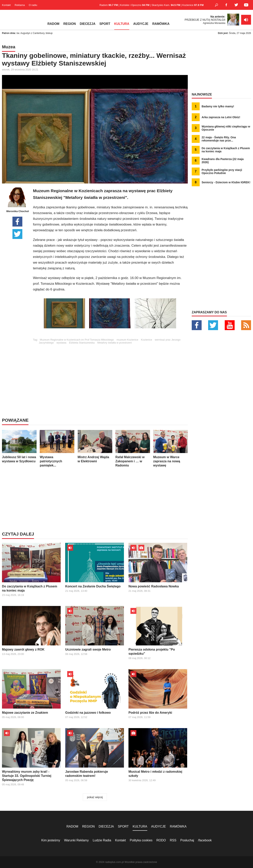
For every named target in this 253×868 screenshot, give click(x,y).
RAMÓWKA (161, 24)
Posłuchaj (187, 840)
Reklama (20, 5)
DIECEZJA (88, 24)
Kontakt (6, 5)
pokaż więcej (95, 797)
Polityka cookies (141, 840)
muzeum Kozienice (127, 340)
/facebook (205, 840)
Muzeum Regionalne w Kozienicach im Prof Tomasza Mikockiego (77, 340)
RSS (173, 840)
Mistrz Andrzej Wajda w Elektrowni (95, 446)
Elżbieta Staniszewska (82, 343)
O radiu (33, 5)
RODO (161, 840)
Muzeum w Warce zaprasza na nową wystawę (170, 449)
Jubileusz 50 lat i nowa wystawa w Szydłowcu (19, 446)
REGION (69, 24)
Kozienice (146, 340)
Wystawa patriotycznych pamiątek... (57, 449)
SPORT (105, 24)
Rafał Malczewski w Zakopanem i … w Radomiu (133, 449)
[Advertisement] (110, 372)
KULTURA (122, 24)
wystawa (61, 343)
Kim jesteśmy (51, 840)
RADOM (53, 24)
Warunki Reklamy (76, 840)
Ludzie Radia (102, 840)
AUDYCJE (141, 24)
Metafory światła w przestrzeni (114, 343)
